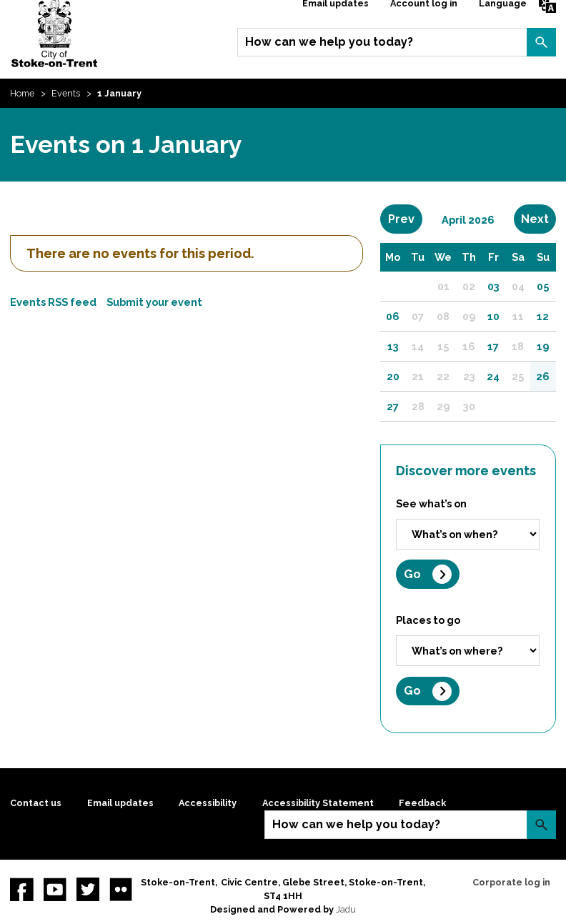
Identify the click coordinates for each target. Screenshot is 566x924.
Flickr (121, 889)
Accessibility (208, 803)
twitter (88, 889)
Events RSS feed (53, 302)
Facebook (21, 889)
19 (543, 346)
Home (22, 93)
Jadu (346, 909)
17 (493, 346)
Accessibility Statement (318, 803)
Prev (405, 219)
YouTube (55, 889)
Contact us (36, 803)
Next (538, 219)
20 (393, 376)
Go (412, 574)
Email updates (120, 803)
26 (543, 376)
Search (541, 42)
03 (493, 286)
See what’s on (431, 503)
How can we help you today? (329, 42)
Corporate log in (511, 882)
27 (393, 406)
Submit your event (154, 302)
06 (393, 316)
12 (543, 316)
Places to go (428, 620)
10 (493, 316)
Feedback (422, 803)
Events (66, 93)
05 (543, 286)
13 (393, 346)
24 (493, 376)
